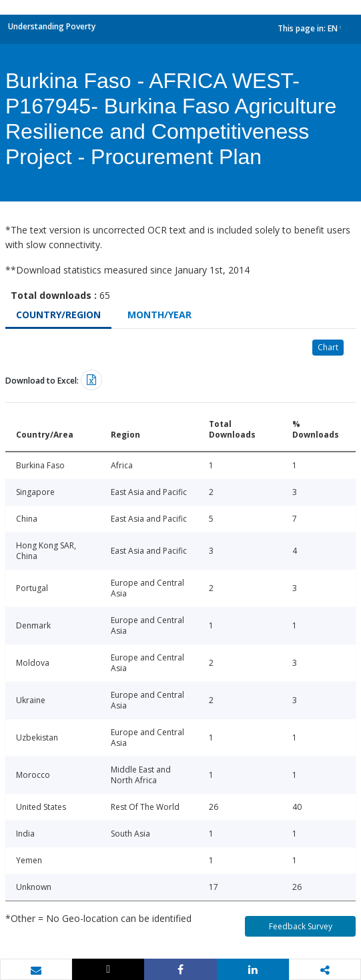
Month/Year (159, 315)
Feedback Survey (301, 926)
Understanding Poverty (52, 26)
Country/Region (58, 315)
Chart (328, 347)
